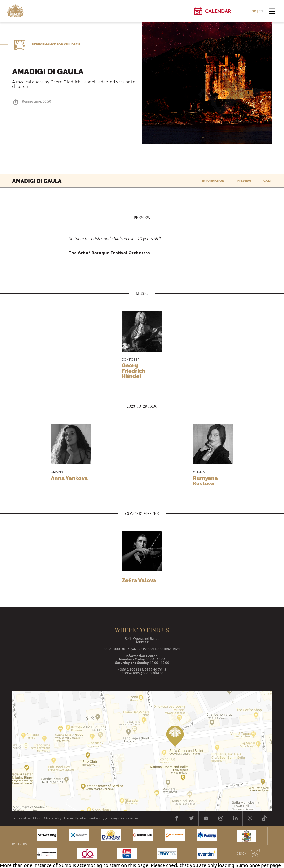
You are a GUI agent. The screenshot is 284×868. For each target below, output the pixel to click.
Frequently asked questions (82, 818)
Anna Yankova (69, 478)
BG (254, 11)
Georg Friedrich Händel (134, 371)
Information (213, 181)
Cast (268, 181)
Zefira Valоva (139, 580)
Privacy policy (52, 818)
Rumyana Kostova (205, 481)
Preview (244, 181)
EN (261, 11)
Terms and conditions (26, 818)
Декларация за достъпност (122, 818)
